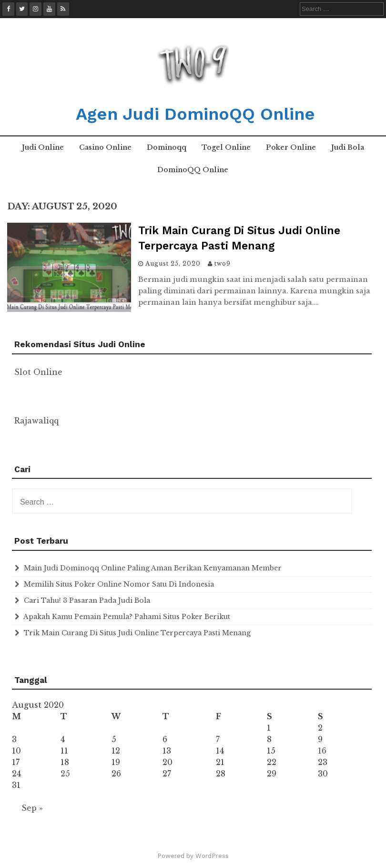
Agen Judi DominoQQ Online (195, 114)
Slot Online (38, 372)
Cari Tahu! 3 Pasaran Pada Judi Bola (87, 600)
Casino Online (105, 147)
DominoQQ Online (193, 170)
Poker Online (291, 147)
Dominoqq (167, 147)
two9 (223, 263)
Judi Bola (348, 147)
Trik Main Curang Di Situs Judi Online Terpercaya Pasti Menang (137, 633)
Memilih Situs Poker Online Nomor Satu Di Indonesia (119, 584)
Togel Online (226, 147)
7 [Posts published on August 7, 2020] (218, 739)
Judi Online (43, 147)
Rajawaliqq (36, 421)
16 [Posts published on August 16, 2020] (322, 751)
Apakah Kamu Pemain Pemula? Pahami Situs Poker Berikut (127, 617)
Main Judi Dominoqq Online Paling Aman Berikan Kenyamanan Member (153, 568)
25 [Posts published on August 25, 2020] (65, 774)
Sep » (32, 808)
